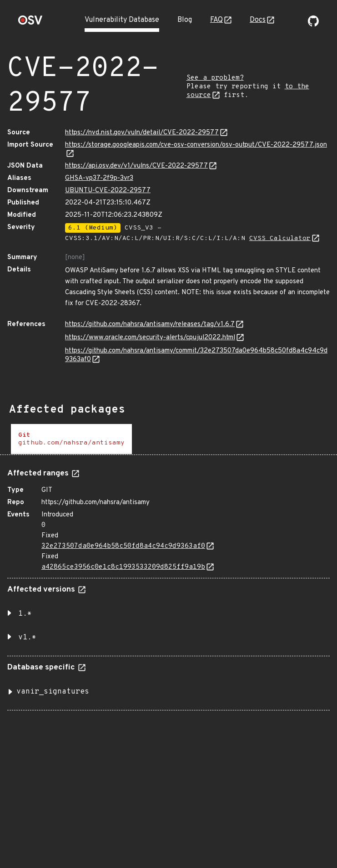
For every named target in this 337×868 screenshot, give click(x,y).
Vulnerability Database (122, 20)
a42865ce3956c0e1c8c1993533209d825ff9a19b (123, 567)
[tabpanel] (168, 586)
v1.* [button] (27, 638)
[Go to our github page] (313, 25)
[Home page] (30, 23)
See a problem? (215, 78)
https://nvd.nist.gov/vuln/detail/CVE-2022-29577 (142, 133)
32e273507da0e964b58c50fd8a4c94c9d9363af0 (123, 546)
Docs (258, 20)
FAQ (216, 20)
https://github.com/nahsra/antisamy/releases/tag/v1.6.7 (150, 324)
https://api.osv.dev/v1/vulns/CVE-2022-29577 (136, 166)
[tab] (71, 439)
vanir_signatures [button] (53, 692)
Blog (185, 20)
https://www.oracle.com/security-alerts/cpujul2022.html (150, 338)
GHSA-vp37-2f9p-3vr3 (99, 178)
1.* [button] (25, 614)
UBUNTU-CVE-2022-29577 (108, 191)
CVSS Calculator (280, 238)
